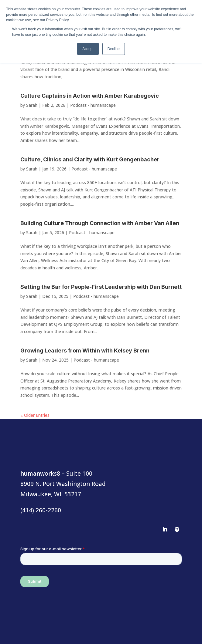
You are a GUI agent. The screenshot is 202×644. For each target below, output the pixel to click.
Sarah (32, 105)
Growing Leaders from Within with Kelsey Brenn (85, 351)
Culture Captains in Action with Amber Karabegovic (90, 96)
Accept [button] (88, 49)
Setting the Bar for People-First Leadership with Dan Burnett (101, 287)
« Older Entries (35, 415)
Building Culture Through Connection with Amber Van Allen (100, 223)
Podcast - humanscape (93, 105)
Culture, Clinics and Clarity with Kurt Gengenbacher (90, 159)
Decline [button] (114, 49)
